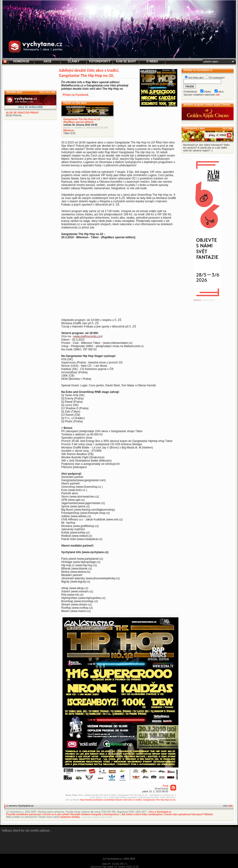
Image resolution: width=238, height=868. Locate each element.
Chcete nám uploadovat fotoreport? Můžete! (189, 814)
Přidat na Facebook (76, 95)
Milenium (69, 130)
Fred (165, 786)
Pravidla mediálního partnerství (24, 814)
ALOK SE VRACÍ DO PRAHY (22, 113)
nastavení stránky (70, 817)
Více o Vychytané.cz (160, 812)
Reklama (197, 300)
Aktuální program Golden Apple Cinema (207, 105)
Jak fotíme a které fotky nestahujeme (142, 814)
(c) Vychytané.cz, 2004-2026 (119, 859)
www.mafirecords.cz (87, 336)
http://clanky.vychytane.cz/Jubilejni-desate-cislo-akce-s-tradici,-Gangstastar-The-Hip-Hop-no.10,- (128, 800)
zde (53, 92)
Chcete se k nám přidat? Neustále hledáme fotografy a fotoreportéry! (81, 814)
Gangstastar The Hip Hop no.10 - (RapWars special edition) (82, 121)
